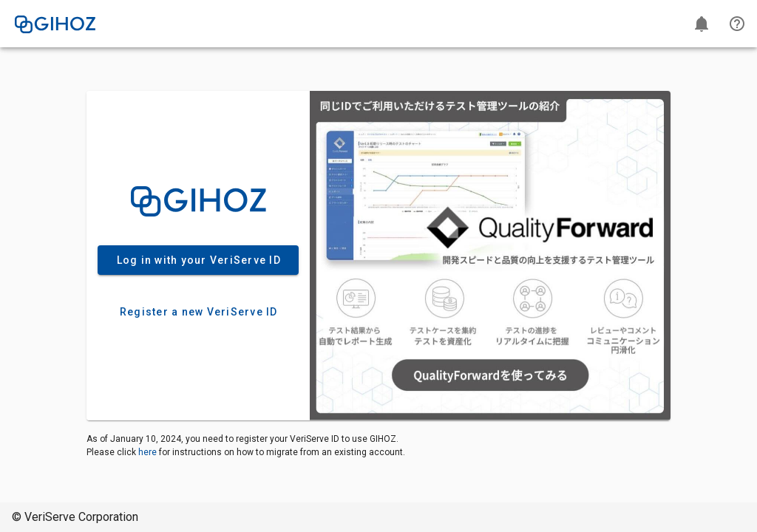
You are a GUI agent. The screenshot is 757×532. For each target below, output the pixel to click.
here (147, 452)
